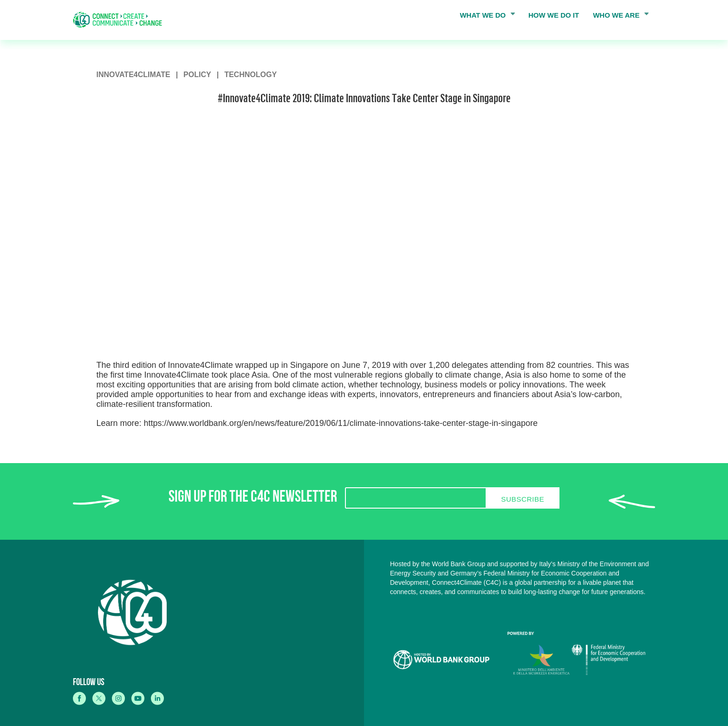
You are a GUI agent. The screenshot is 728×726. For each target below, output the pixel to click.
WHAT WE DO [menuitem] (484, 17)
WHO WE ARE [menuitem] (618, 17)
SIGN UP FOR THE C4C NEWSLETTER (253, 499)
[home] (121, 20)
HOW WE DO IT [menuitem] (554, 15)
